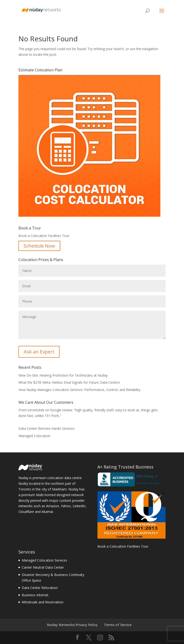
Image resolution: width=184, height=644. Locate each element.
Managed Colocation (34, 436)
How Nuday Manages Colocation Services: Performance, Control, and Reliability (79, 390)
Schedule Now (39, 246)
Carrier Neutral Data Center (43, 567)
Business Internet (35, 595)
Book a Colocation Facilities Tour (123, 546)
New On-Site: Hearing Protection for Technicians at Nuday (63, 375)
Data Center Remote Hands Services (46, 428)
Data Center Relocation (40, 588)
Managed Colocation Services (44, 560)
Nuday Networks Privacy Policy (72, 625)
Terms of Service (118, 625)
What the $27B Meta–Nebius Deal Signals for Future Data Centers (69, 382)
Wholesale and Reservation (43, 602)
